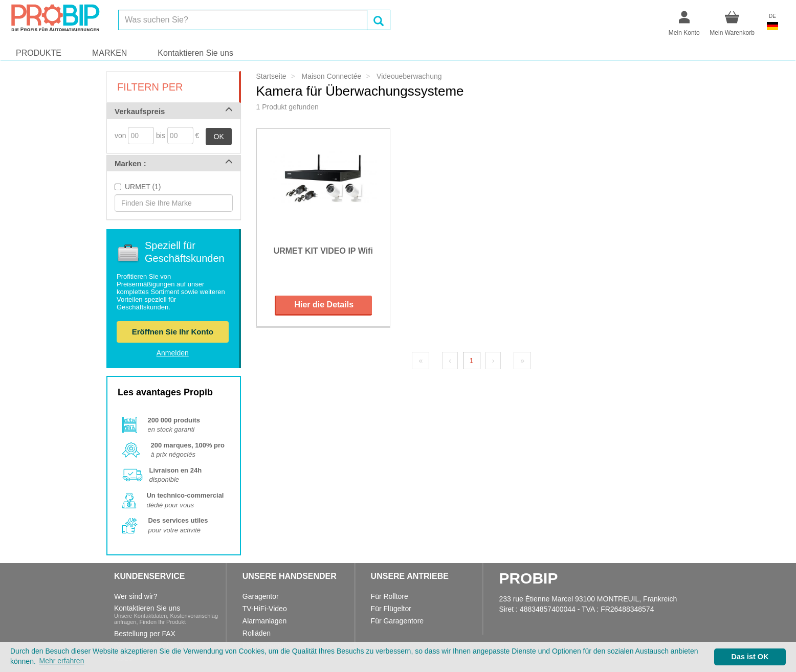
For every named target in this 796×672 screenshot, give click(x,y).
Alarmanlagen (264, 621)
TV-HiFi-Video (265, 609)
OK (219, 137)
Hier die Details (324, 305)
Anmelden (173, 353)
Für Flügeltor (391, 609)
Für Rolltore (390, 596)
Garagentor (261, 596)
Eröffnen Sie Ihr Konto (173, 332)
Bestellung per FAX (145, 634)
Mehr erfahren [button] (62, 661)
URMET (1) (143, 187)
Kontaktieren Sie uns (195, 53)
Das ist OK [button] (750, 657)
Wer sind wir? (136, 596)
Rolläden (257, 633)
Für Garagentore (397, 621)
